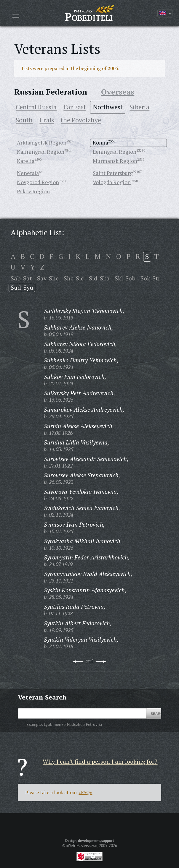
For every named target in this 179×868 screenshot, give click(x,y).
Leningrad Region (115, 152)
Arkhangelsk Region (42, 142)
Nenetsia (28, 173)
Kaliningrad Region (41, 152)
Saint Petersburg (113, 173)
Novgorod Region (38, 182)
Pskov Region (33, 191)
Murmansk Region (115, 161)
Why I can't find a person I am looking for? (100, 761)
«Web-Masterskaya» (82, 846)
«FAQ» (85, 792)
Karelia (26, 161)
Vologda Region (112, 182)
